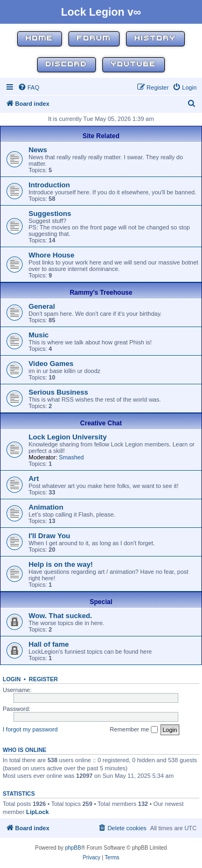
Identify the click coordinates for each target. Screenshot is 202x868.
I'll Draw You (49, 536)
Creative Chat (101, 423)
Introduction (49, 185)
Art (34, 479)
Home (40, 39)
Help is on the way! (61, 564)
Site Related (101, 136)
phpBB (73, 848)
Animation (46, 507)
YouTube (134, 65)
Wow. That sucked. (60, 616)
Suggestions (50, 213)
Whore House (51, 255)
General (42, 306)
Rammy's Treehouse (101, 293)
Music (39, 335)
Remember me (134, 730)
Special (101, 602)
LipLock (37, 812)
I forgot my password (30, 729)
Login (12, 679)
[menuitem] (29, 87)
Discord (67, 65)
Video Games (51, 364)
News (38, 150)
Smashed (71, 457)
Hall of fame (49, 644)
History (155, 39)
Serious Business (58, 392)
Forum (94, 39)
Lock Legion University (68, 437)
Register (44, 679)
